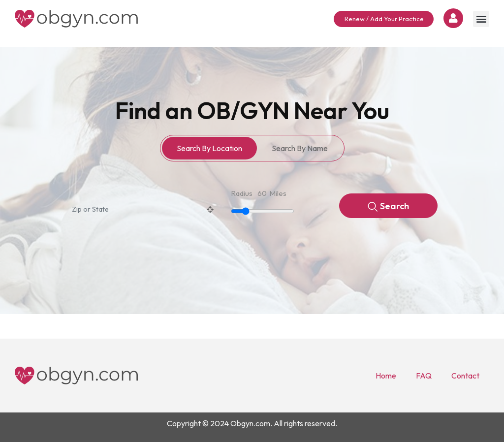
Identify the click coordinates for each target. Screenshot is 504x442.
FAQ (424, 376)
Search (388, 207)
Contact (465, 376)
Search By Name (300, 148)
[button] (481, 19)
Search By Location (209, 148)
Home (386, 376)
